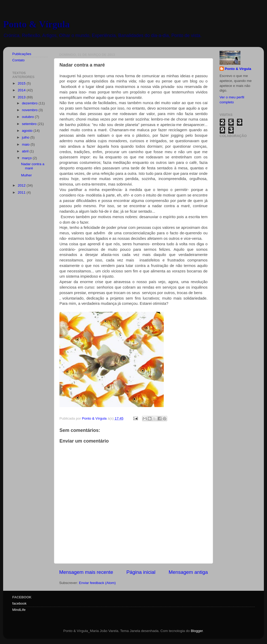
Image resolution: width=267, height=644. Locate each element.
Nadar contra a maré (33, 166)
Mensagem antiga (188, 572)
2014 (22, 90)
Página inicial (141, 572)
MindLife (19, 610)
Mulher (26, 175)
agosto (28, 131)
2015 (22, 83)
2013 (22, 97)
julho (26, 137)
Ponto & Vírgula (36, 24)
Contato (18, 60)
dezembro (30, 103)
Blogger (197, 631)
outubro (28, 117)
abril (26, 151)
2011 (22, 192)
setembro (30, 124)
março (27, 158)
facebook (19, 603)
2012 (22, 185)
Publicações (22, 54)
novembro (30, 110)
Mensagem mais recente (86, 572)
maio (26, 144)
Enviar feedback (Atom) (97, 583)
